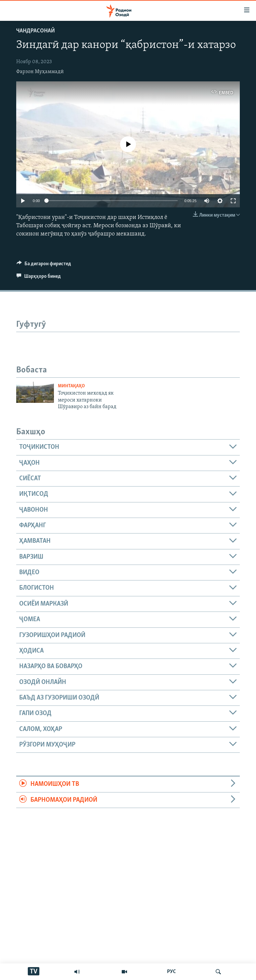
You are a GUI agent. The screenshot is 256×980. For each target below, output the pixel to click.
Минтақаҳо (71, 386)
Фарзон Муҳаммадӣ (40, 72)
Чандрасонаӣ (36, 31)
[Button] (44, 265)
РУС (171, 972)
